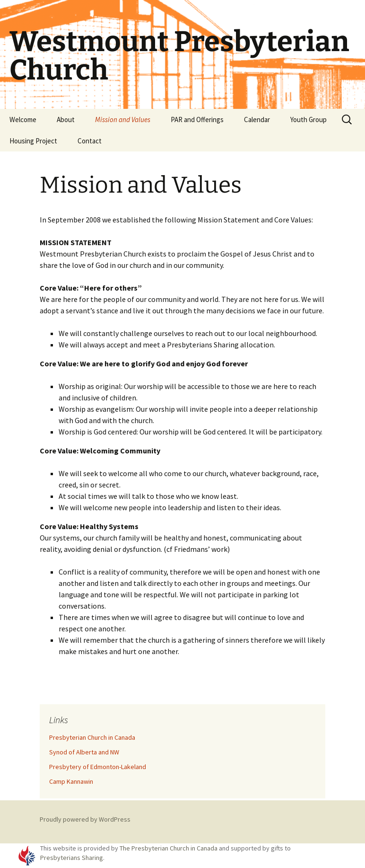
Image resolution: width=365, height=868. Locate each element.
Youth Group (309, 120)
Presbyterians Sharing (72, 858)
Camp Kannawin (71, 781)
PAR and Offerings (197, 120)
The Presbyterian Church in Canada (169, 848)
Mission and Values (123, 120)
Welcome (23, 120)
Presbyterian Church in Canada (92, 737)
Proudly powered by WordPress (85, 819)
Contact (90, 141)
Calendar (257, 120)
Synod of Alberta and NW (84, 752)
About (66, 120)
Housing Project (33, 141)
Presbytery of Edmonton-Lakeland (98, 767)
